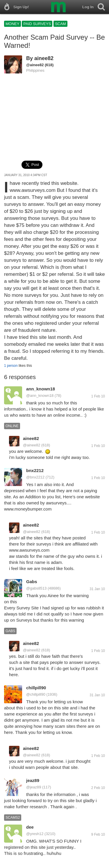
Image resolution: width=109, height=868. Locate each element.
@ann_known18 (40, 396)
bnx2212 (35, 470)
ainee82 (44, 58)
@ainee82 (35, 65)
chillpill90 (36, 688)
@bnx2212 (35, 477)
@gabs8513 (36, 588)
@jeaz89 (34, 787)
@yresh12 (35, 834)
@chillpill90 (36, 694)
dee (30, 827)
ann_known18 (41, 389)
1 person (11, 366)
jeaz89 (33, 780)
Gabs (32, 582)
